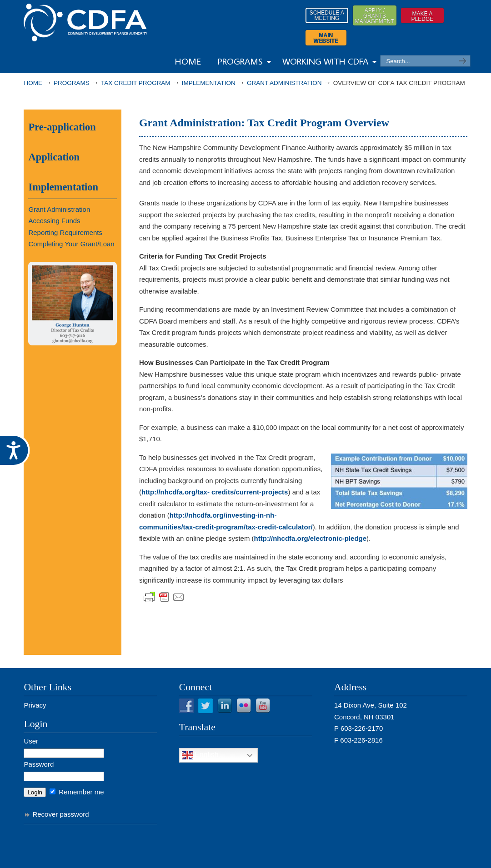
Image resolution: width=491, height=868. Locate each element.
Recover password (60, 814)
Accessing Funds (54, 221)
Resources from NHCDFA (85, 22)
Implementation (209, 83)
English (200, 755)
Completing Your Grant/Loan (71, 244)
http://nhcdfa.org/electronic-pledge (311, 538)
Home (33, 83)
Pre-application (62, 127)
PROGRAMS (72, 83)
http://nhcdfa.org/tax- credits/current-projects (215, 492)
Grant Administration (284, 83)
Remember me (77, 792)
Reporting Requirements (65, 232)
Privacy (35, 705)
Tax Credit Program (136, 83)
